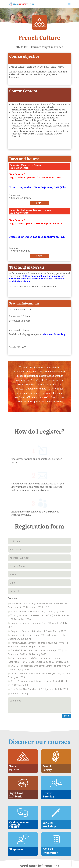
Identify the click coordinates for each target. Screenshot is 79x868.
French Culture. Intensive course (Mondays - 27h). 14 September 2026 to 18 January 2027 (37, 618)
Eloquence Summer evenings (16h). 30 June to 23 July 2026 (37, 591)
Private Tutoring (18, 659)
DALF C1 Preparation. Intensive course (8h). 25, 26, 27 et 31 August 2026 (39, 641)
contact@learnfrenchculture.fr (39, 852)
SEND (66, 682)
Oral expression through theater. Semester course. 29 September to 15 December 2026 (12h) (38, 571)
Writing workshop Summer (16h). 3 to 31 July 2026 (36, 577)
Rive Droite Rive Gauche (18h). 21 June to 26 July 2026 (38, 655)
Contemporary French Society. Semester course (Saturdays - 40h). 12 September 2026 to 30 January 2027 (39, 626)
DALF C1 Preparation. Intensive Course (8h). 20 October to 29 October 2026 (39, 649)
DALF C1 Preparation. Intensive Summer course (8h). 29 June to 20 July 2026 (39, 633)
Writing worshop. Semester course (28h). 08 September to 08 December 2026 (38, 583)
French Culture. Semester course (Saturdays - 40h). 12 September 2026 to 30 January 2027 (38, 610)
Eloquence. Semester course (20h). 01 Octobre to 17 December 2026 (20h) (37, 603)
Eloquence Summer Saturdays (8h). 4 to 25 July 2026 (37, 597)
